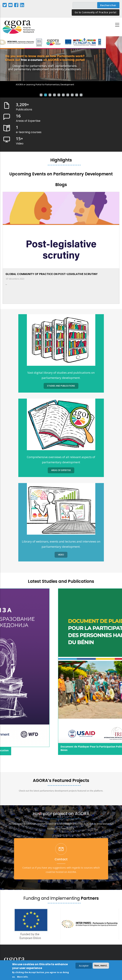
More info (22, 977)
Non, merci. (101, 966)
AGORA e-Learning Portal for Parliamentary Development (61, 85)
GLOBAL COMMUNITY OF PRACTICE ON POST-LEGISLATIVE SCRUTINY (52, 274)
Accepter (84, 966)
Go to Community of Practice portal (96, 12)
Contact (61, 859)
